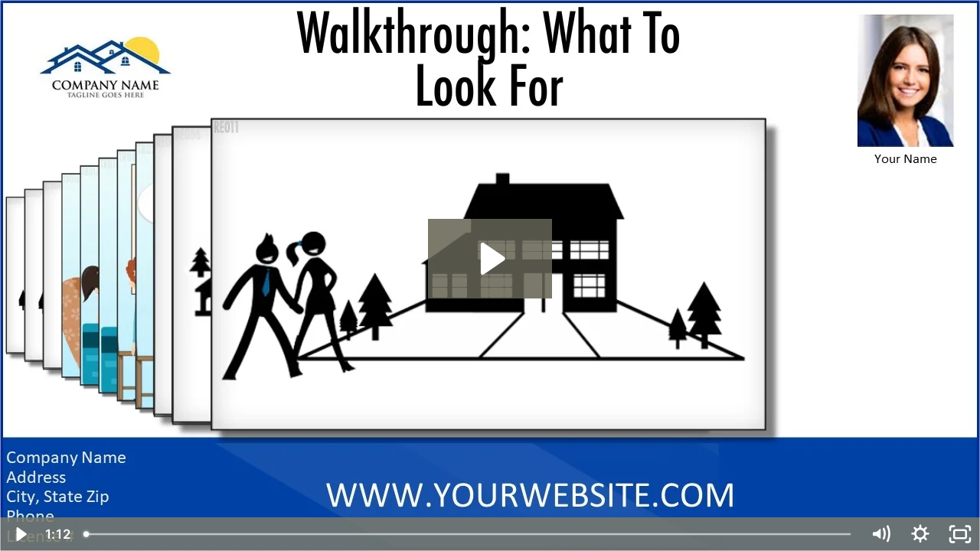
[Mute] (880, 534)
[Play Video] (20, 534)
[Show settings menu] (920, 534)
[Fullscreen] (960, 534)
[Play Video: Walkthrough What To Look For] (490, 259)
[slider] (469, 534)
